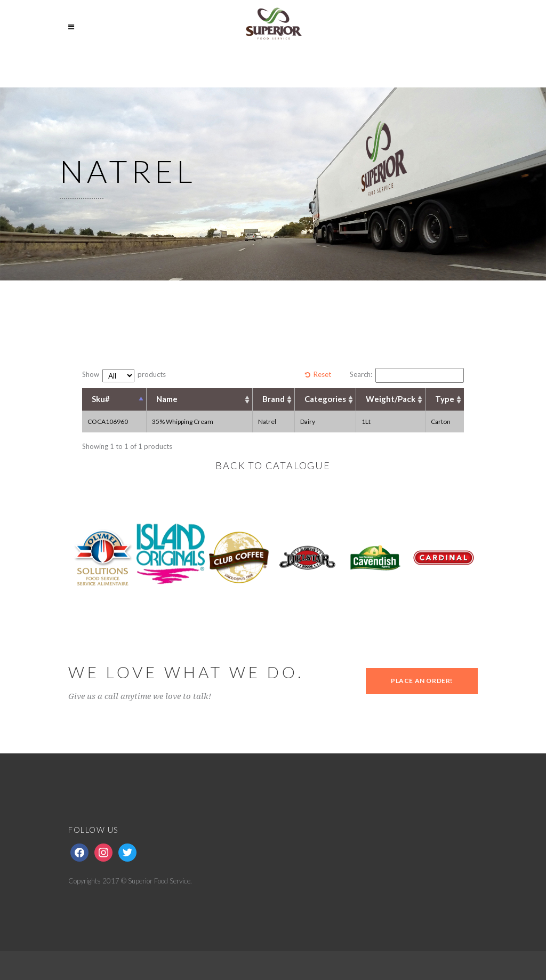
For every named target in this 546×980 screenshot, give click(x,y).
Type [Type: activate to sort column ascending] (445, 399)
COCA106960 (108, 421)
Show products (124, 376)
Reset (322, 374)
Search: (407, 375)
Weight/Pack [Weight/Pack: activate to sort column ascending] (391, 399)
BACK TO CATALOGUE (273, 465)
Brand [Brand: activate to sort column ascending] (274, 399)
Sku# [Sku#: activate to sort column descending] (101, 399)
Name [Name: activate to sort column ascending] (167, 399)
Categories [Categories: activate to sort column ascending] (325, 399)
